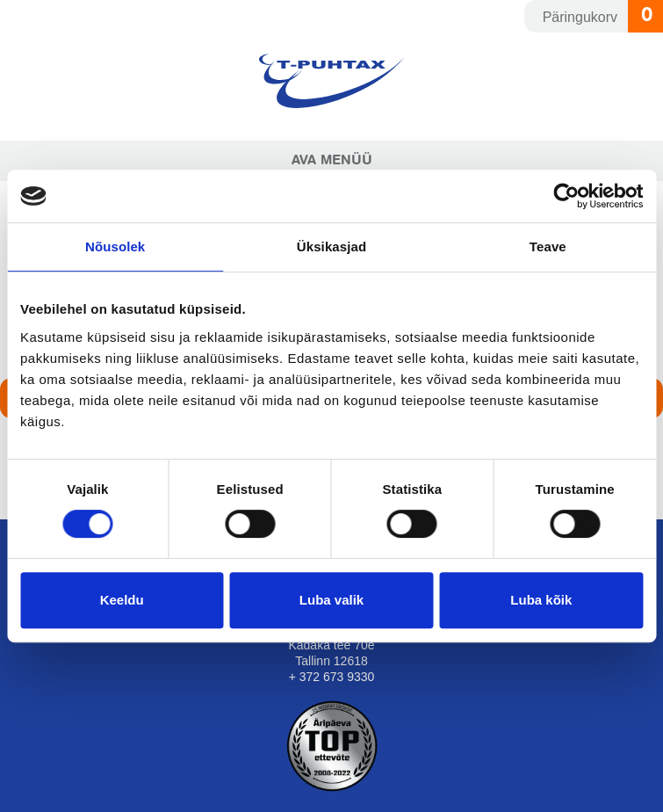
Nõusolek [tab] (115, 246)
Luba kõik (541, 600)
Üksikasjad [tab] (331, 246)
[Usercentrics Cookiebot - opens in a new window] (566, 196)
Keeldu (122, 600)
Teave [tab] (548, 246)
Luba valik (331, 600)
